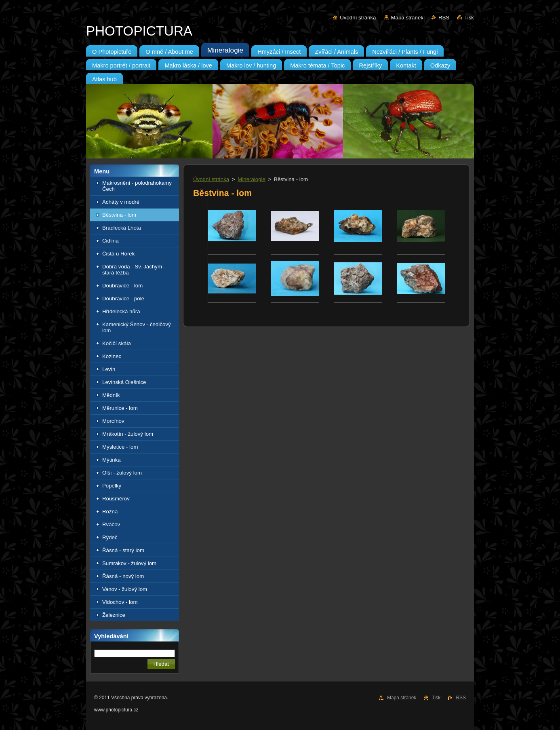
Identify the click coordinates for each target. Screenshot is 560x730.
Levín (109, 369)
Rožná (110, 512)
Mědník (111, 395)
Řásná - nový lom (123, 576)
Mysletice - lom (120, 447)
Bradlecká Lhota (122, 228)
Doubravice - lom (122, 286)
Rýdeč (110, 537)
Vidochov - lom (120, 602)
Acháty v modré (121, 202)
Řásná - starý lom (123, 550)
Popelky (112, 486)
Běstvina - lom (119, 215)
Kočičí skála (117, 343)
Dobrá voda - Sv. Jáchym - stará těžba (134, 270)
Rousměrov (116, 499)
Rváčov (111, 524)
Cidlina (111, 241)
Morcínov (113, 421)
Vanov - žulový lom (125, 589)
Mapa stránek (407, 18)
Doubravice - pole (123, 299)
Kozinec (112, 356)
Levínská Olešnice (124, 382)
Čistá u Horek (118, 254)
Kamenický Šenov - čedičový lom (137, 327)
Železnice (114, 615)
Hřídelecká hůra (121, 311)
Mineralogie (252, 179)
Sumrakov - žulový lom (129, 563)
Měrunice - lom (120, 408)
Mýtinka (112, 460)
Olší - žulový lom (122, 473)
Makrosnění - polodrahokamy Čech (137, 186)
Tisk (469, 18)
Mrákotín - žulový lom (128, 434)
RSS (444, 18)
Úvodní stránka (358, 18)
